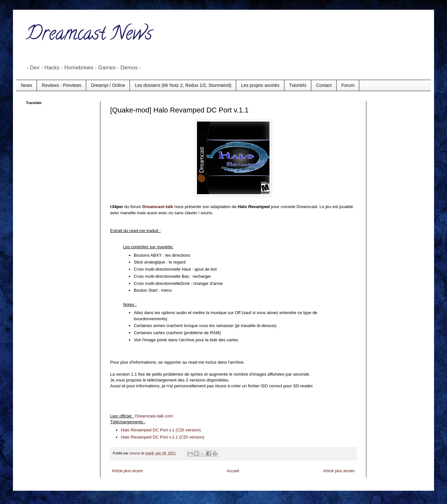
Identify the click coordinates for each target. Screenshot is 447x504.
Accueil (233, 471)
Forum (348, 85)
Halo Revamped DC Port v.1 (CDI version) (161, 430)
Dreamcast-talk (158, 207)
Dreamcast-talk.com (154, 416)
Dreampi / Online (108, 85)
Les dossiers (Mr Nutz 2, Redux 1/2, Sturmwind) (183, 85)
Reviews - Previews (62, 85)
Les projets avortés (260, 85)
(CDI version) (191, 437)
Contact (324, 85)
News (26, 85)
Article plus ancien (339, 471)
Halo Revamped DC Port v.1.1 (149, 437)
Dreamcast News (89, 35)
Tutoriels (298, 85)
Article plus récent (127, 471)
